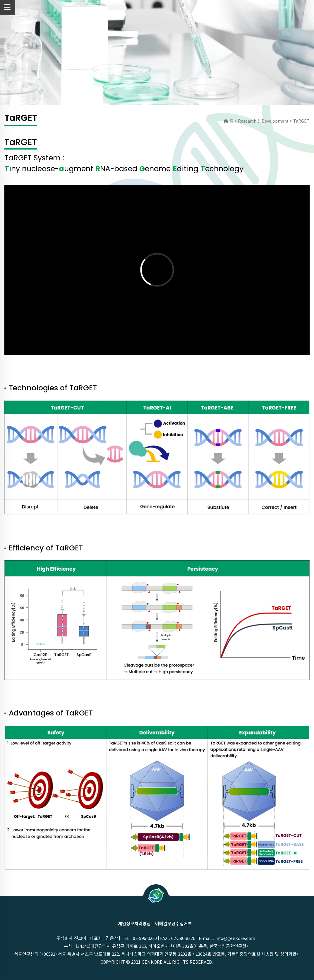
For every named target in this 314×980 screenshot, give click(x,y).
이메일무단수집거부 (174, 923)
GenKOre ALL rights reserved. (177, 962)
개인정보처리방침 (134, 923)
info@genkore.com (235, 938)
